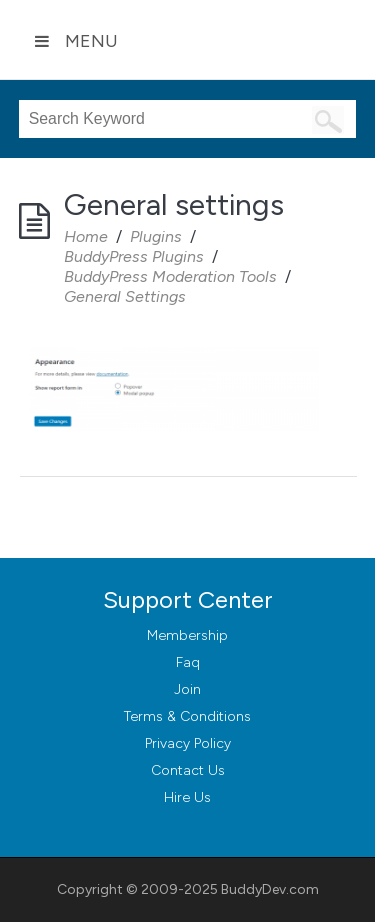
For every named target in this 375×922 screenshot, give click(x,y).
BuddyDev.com (270, 889)
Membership (187, 635)
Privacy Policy (188, 743)
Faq (188, 662)
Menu (76, 41)
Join (187, 689)
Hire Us (187, 797)
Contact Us (188, 770)
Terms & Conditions (187, 716)
